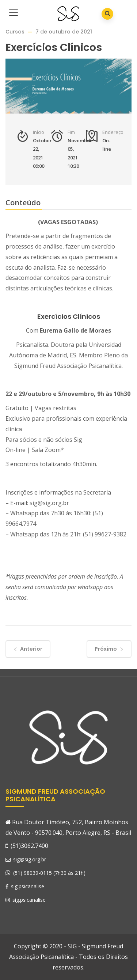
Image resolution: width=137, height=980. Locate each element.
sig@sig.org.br (26, 859)
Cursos (15, 32)
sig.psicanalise (25, 886)
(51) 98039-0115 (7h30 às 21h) (49, 873)
